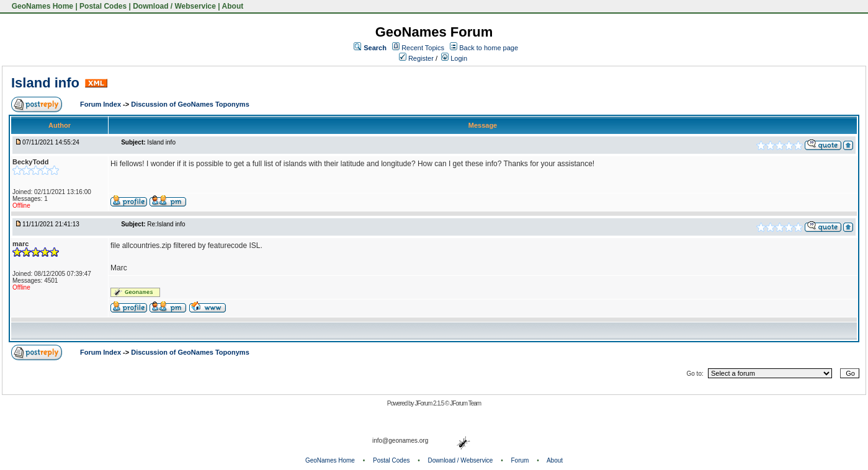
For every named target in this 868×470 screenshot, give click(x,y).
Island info (45, 83)
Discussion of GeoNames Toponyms (190, 104)
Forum (520, 460)
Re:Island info (166, 224)
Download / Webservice (174, 6)
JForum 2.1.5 (430, 403)
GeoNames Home (41, 6)
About (233, 6)
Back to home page (489, 48)
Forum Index (101, 104)
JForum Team (465, 403)
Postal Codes (103, 6)
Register (416, 58)
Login (454, 58)
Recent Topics (423, 48)
